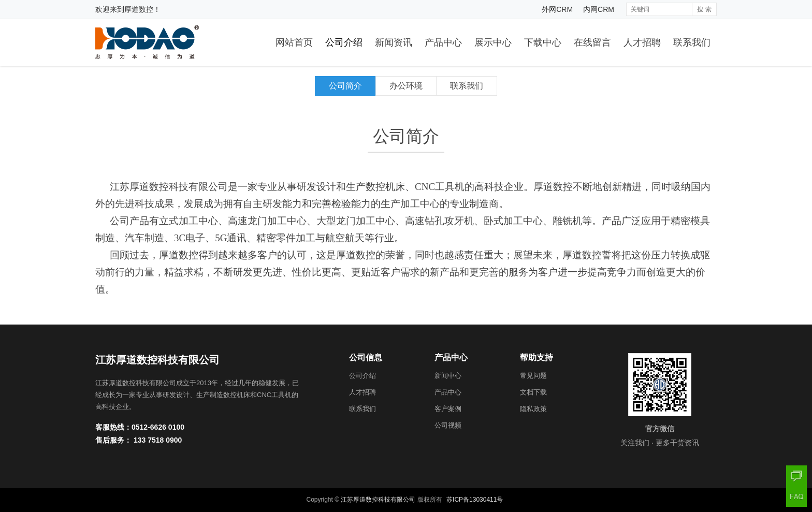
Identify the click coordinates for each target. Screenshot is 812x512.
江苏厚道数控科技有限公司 (378, 500)
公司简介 (345, 86)
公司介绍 (344, 42)
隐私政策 (533, 409)
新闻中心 (448, 376)
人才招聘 (642, 42)
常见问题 (533, 376)
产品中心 (443, 42)
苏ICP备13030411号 (475, 500)
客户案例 (448, 409)
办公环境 (406, 86)
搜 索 (704, 9)
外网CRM (557, 9)
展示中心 (493, 42)
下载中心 (543, 42)
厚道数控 (139, 9)
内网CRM (599, 9)
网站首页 (294, 42)
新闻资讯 (394, 42)
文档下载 (533, 392)
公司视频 (448, 425)
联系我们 (692, 42)
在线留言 (592, 42)
